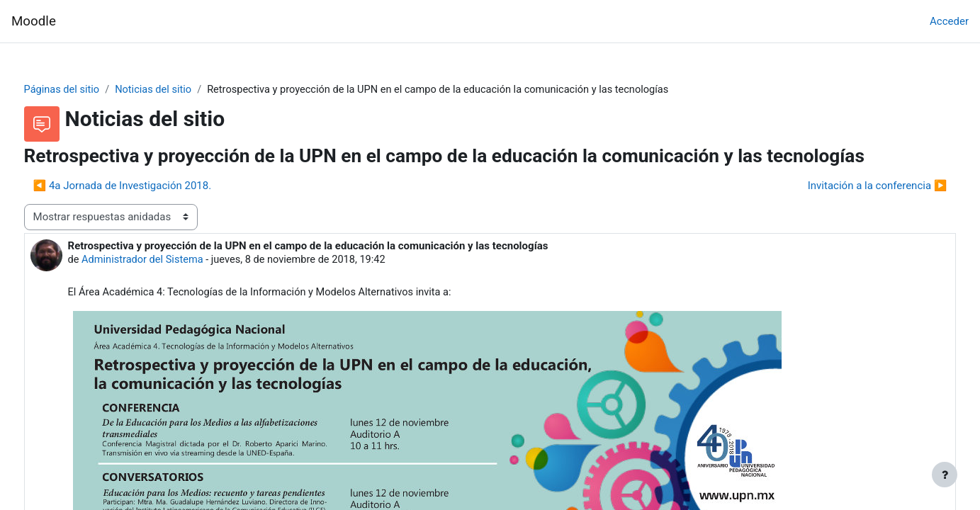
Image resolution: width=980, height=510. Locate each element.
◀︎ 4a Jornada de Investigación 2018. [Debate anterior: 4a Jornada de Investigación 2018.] (149, 186)
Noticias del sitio (183, 90)
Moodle (34, 21)
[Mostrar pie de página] (945, 475)
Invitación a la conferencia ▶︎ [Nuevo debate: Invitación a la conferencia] (851, 186)
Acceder (949, 21)
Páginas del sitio (89, 90)
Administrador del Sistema (171, 261)
